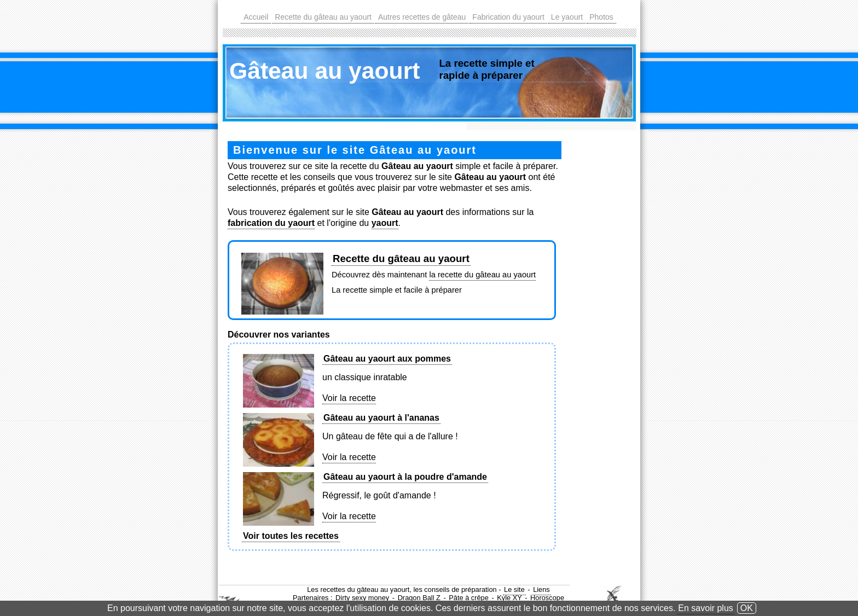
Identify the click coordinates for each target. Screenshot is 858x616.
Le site (514, 589)
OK (747, 608)
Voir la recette (349, 398)
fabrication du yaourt (271, 223)
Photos (601, 17)
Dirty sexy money (362, 598)
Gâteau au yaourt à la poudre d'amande (405, 477)
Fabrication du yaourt (508, 17)
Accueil (256, 17)
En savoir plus (706, 608)
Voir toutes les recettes (291, 536)
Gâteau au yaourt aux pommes (387, 359)
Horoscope (547, 598)
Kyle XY (509, 598)
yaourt (385, 223)
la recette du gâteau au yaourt (482, 275)
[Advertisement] (606, 306)
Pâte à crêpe (469, 598)
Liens (541, 589)
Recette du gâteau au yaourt (323, 17)
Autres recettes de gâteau (422, 17)
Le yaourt (567, 17)
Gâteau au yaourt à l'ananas (381, 418)
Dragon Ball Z (419, 598)
